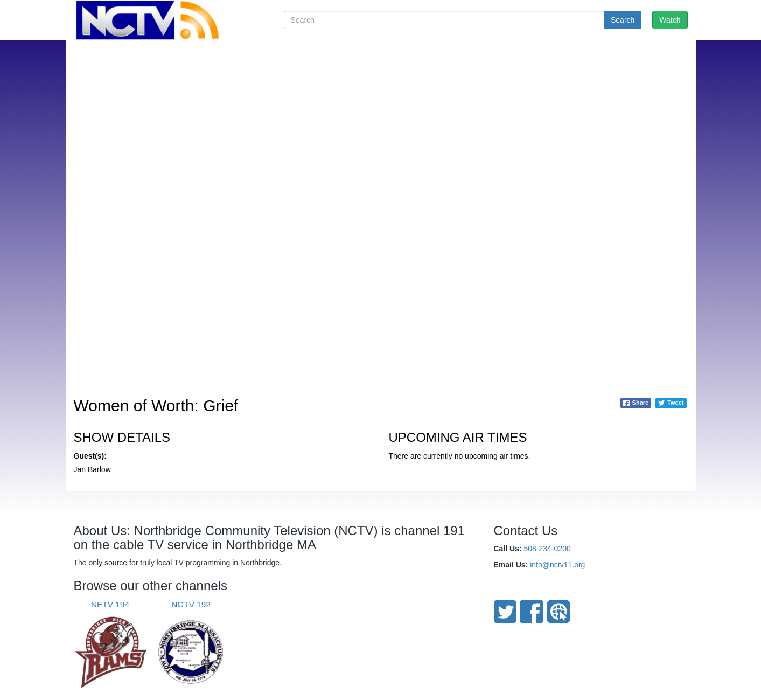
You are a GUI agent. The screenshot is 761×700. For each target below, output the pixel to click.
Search (623, 20)
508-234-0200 (547, 549)
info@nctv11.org (557, 565)
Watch (670, 20)
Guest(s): (90, 456)
